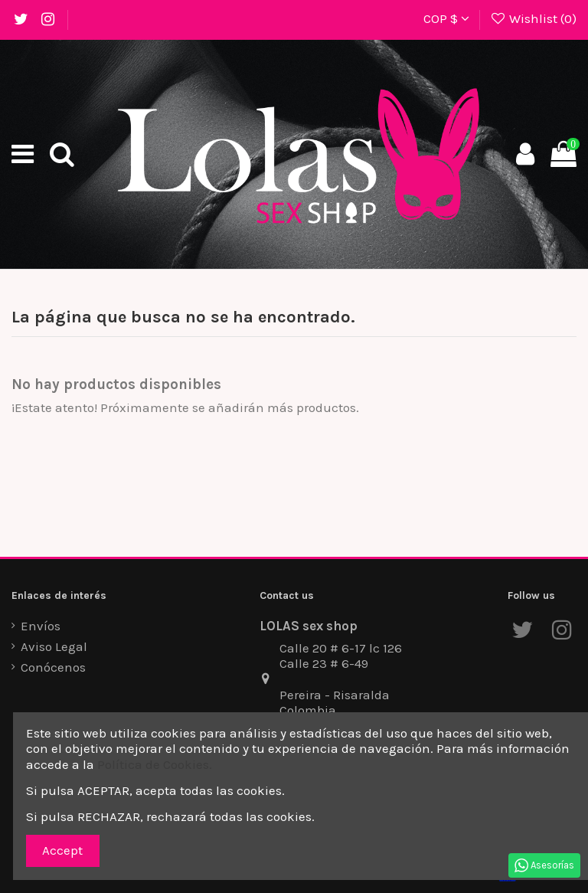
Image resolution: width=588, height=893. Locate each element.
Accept (62, 850)
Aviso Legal (54, 646)
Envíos (41, 626)
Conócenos (53, 667)
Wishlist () (533, 18)
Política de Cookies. (155, 764)
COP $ (446, 18)
